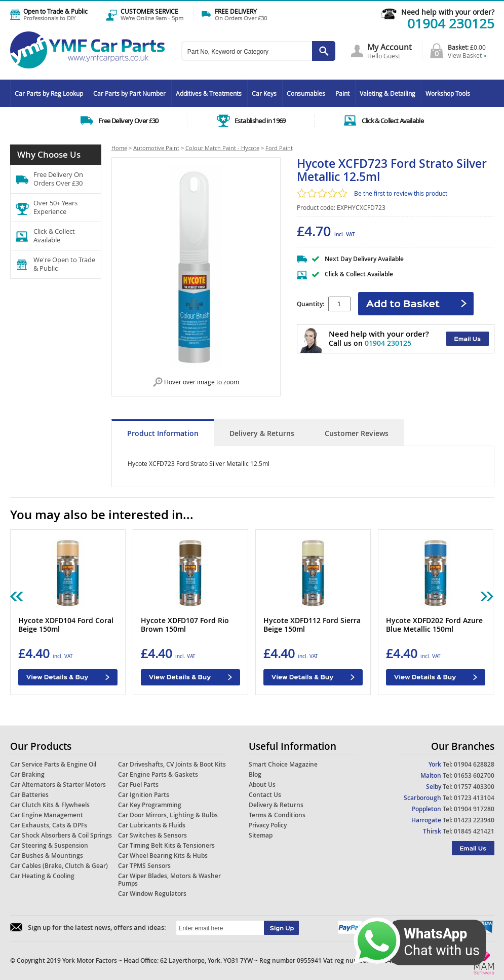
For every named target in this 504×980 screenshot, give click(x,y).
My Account (390, 47)
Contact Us (265, 795)
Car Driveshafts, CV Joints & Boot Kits (172, 764)
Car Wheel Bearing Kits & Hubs (163, 856)
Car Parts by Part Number (129, 93)
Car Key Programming (150, 805)
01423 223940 (474, 820)
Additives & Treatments (209, 93)
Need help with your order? (448, 12)
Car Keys (264, 93)
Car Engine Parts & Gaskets (158, 774)
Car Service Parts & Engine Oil (53, 764)
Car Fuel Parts (138, 785)
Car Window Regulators (152, 894)
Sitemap (261, 835)
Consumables (306, 93)
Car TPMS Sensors (144, 866)
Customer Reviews (357, 433)
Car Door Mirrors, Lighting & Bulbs (168, 815)
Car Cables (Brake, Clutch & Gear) (59, 866)
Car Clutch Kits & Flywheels (50, 805)
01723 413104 (474, 798)
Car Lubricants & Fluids (152, 825)
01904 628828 (474, 764)
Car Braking (27, 774)
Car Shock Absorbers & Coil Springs (61, 835)
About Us (262, 785)
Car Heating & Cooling (42, 876)
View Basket (467, 55)
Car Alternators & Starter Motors (58, 785)
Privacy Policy (268, 825)
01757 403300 (474, 787)
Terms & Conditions (277, 815)
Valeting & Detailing (387, 93)
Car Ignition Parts (144, 795)
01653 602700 (474, 775)
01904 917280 (474, 809)
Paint (342, 93)
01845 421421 (474, 831)
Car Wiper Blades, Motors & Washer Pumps (169, 880)
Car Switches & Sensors (152, 835)
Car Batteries (29, 795)
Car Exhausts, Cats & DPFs (49, 825)
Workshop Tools (448, 93)
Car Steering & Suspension (49, 845)
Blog (255, 774)
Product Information (163, 433)
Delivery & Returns (262, 433)
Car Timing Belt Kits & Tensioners (166, 845)
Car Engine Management (47, 815)
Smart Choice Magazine (283, 764)
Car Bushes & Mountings (47, 856)
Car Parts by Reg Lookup (49, 93)
